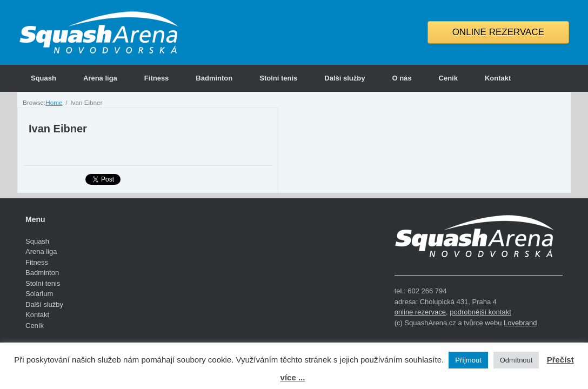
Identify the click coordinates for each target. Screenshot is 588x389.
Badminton (214, 78)
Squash (44, 78)
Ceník (448, 78)
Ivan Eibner (58, 129)
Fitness (157, 78)
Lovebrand (520, 323)
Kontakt (498, 78)
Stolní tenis (278, 78)
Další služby (345, 78)
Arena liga (100, 78)
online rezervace (420, 312)
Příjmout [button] (468, 360)
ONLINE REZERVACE (498, 32)
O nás (402, 78)
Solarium (39, 294)
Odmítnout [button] (516, 360)
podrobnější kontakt (480, 312)
